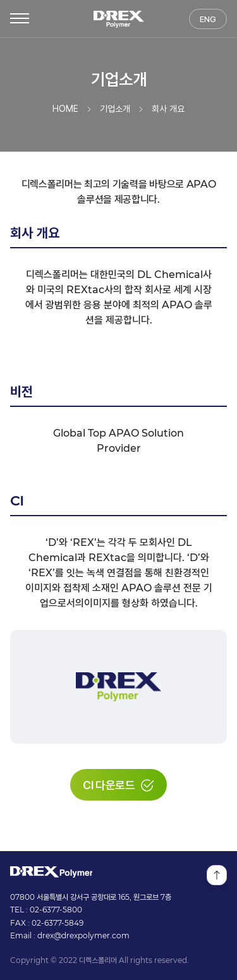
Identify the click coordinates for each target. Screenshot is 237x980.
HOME (65, 109)
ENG (208, 19)
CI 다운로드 (118, 785)
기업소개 (115, 109)
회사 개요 (168, 109)
